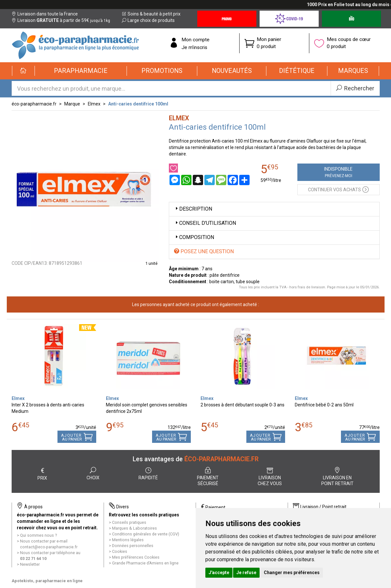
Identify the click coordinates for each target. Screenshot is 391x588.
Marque (72, 104)
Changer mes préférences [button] (292, 573)
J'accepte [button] (219, 573)
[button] (81, 71)
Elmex (94, 104)
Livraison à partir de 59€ (61, 20)
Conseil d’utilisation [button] (205, 223)
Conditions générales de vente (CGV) (146, 534)
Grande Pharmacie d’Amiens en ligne (145, 563)
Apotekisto (47, 581)
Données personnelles (133, 546)
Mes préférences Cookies (136, 557)
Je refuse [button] (246, 573)
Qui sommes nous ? (38, 535)
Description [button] (193, 209)
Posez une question (204, 251)
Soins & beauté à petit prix (151, 14)
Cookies (120, 551)
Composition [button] (194, 237)
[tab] (274, 209)
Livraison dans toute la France (45, 14)
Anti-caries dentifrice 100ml (138, 104)
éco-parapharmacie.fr (34, 104)
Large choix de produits (148, 20)
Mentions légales (128, 540)
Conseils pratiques (129, 522)
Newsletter (30, 564)
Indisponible (338, 172)
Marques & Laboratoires (134, 528)
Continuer (338, 189)
